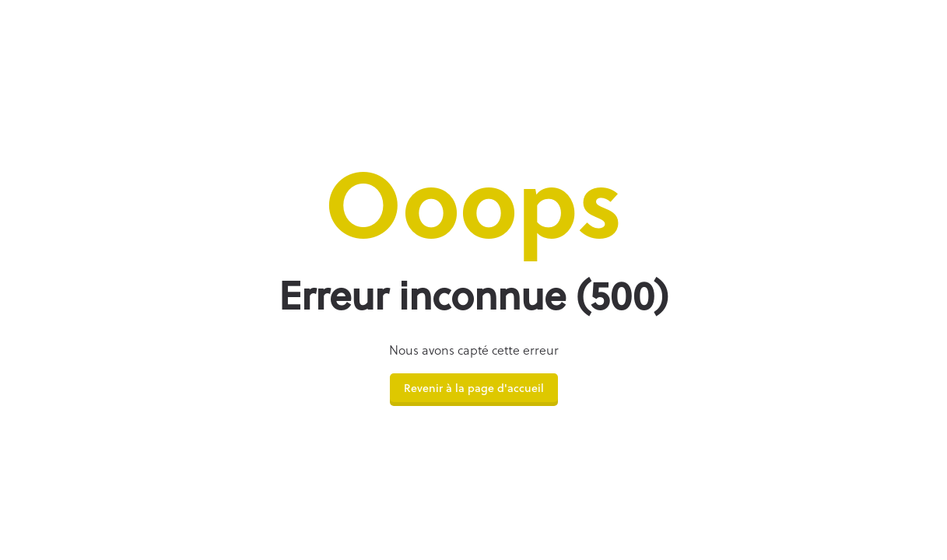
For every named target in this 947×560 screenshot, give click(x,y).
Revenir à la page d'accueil (474, 389)
